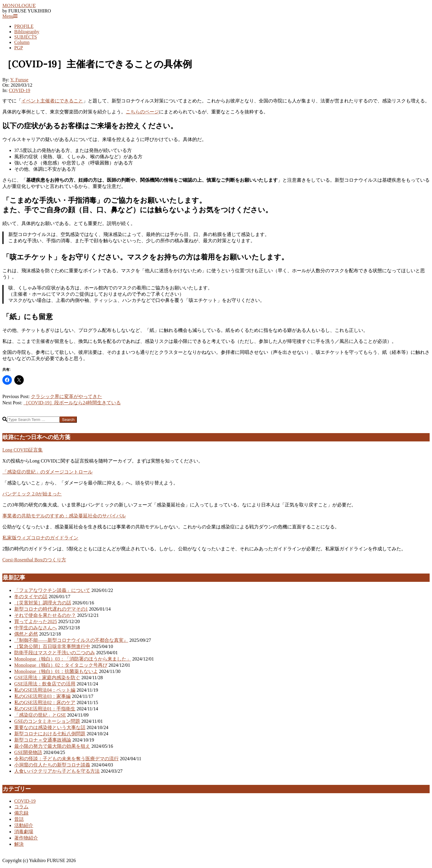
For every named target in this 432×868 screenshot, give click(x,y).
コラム (21, 807)
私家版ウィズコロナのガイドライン (40, 538)
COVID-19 (20, 90)
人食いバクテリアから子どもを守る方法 (57, 771)
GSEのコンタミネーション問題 (47, 721)
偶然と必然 (26, 634)
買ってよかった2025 (36, 621)
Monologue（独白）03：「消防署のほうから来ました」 (73, 659)
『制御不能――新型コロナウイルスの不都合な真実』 (71, 640)
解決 (19, 844)
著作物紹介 (26, 838)
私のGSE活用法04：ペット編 (45, 690)
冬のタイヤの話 (31, 597)
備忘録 (21, 813)
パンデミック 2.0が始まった (32, 494)
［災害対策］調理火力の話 (43, 603)
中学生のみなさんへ (36, 628)
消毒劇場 (24, 832)
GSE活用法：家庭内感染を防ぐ (47, 678)
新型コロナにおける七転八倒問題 (50, 734)
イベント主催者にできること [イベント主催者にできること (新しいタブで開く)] (52, 101)
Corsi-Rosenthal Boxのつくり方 (34, 560)
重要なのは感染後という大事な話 (50, 727)
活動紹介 (24, 825)
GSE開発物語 (28, 752)
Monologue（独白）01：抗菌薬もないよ (56, 671)
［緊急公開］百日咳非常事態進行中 (52, 646)
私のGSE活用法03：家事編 (42, 696)
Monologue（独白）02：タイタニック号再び (61, 665)
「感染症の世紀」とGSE (40, 715)
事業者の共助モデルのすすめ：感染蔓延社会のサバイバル (64, 516)
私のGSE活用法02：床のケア (45, 703)
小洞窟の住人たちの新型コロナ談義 (52, 765)
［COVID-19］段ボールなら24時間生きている (72, 403)
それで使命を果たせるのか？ (45, 615)
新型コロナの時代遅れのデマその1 (51, 609)
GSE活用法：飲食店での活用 (45, 684)
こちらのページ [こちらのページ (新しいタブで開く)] (142, 112)
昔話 (19, 819)
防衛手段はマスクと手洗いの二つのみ (55, 653)
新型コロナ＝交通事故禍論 (43, 740)
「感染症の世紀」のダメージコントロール (47, 472)
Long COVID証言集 (23, 450)
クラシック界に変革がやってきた (66, 396)
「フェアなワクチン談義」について (52, 590)
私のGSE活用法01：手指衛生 (45, 709)
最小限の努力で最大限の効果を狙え (52, 746)
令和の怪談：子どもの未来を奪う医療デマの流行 (66, 759)
